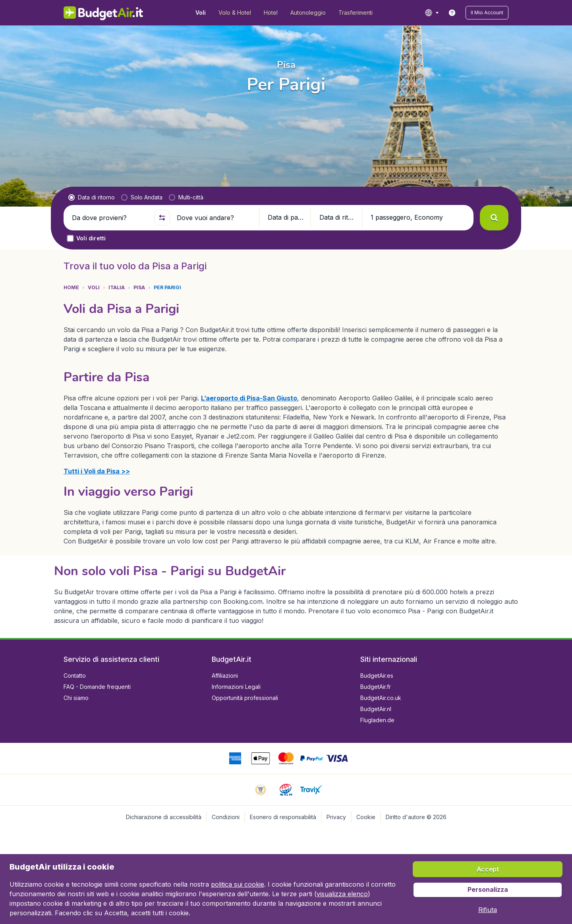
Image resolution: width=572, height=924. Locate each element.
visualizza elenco (342, 894)
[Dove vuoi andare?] (214, 218)
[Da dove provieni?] (110, 218)
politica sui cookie (238, 884)
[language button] (432, 13)
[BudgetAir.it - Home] (103, 13)
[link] (452, 13)
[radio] (92, 197)
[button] (487, 13)
